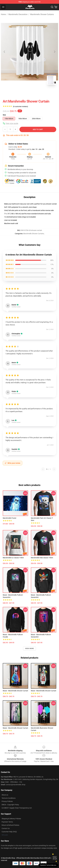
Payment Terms (7, 822)
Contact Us (6, 828)
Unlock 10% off (55, 858)
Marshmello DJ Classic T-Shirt (13, 558)
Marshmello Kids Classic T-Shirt (42, 558)
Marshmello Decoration (18, 14)
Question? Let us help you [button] (48, 865)
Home (3, 14)
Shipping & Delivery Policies (11, 819)
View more (30, 649)
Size (4, 115)
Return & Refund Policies (10, 825)
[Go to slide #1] (23, 92)
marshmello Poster (10, 518)
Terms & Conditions (9, 798)
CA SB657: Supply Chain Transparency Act (17, 808)
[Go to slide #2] (36, 92)
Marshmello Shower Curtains (42, 14)
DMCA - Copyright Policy (10, 805)
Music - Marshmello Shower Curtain (15, 691)
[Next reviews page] (54, 469)
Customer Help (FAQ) (9, 832)
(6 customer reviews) (20, 106)
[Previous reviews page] (43, 469)
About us (5, 795)
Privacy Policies (7, 801)
